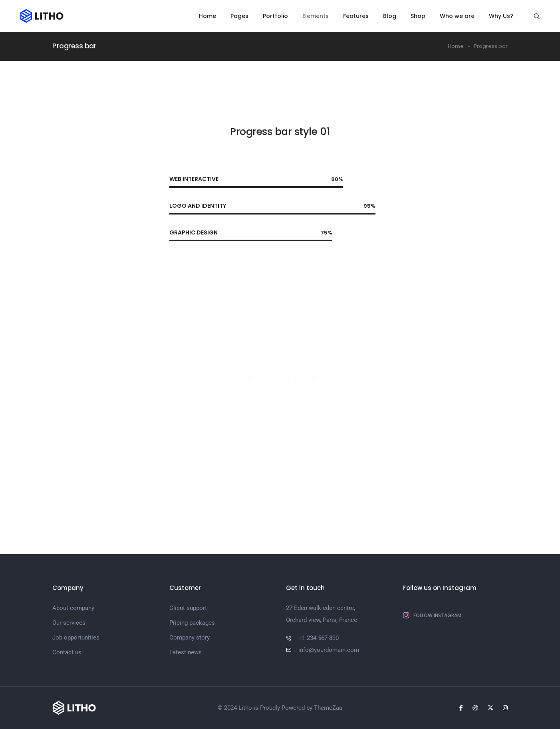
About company (73, 608)
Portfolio (275, 16)
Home (208, 16)
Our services (69, 623)
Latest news (186, 652)
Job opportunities (76, 638)
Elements (316, 16)
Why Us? (501, 16)
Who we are (457, 16)
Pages (239, 16)
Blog (390, 16)
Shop (418, 16)
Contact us (67, 652)
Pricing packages (192, 623)
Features (356, 16)
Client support (188, 608)
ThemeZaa (328, 708)
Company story (190, 638)
